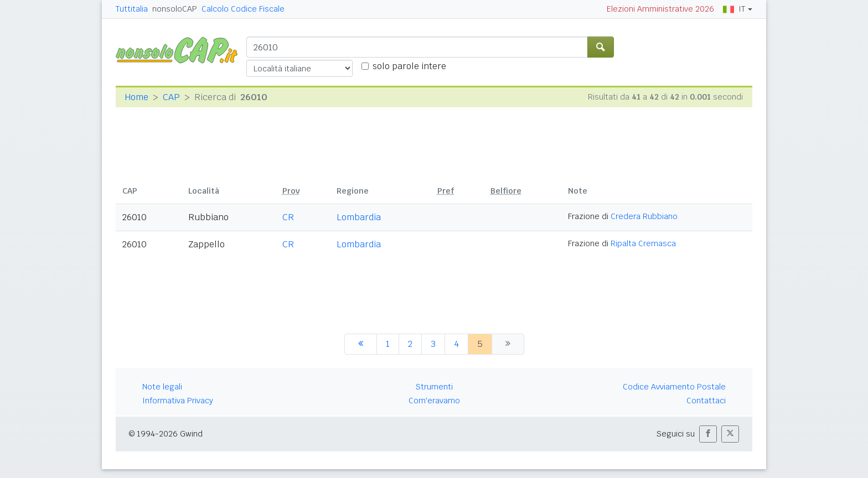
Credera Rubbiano (644, 216)
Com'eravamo (434, 401)
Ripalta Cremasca (643, 243)
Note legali (162, 387)
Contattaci (706, 401)
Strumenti (434, 387)
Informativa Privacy (178, 401)
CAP (171, 97)
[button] (708, 434)
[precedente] (361, 344)
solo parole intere (409, 66)
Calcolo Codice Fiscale (243, 9)
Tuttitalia (132, 9)
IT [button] (734, 9)
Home (136, 97)
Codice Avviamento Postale (674, 387)
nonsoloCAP (175, 9)
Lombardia (359, 217)
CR (288, 217)
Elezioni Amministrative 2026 (660, 9)
